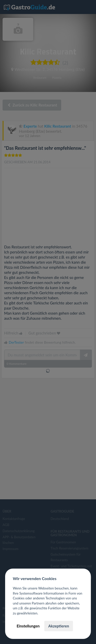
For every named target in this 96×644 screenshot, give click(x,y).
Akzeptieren (58, 626)
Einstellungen (28, 626)
